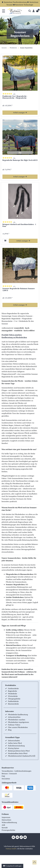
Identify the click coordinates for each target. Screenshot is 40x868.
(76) (14, 158)
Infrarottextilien (14, 717)
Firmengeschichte (8, 830)
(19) (14, 94)
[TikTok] (21, 837)
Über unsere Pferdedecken (18, 727)
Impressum (6, 817)
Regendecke (12, 691)
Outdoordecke (13, 688)
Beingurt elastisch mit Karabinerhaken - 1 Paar (19, 225)
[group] (20, 73)
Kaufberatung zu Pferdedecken (14, 337)
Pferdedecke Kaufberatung (18, 714)
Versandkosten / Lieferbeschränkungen (17, 771)
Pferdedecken (13, 48)
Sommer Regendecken (26, 48)
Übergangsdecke (14, 699)
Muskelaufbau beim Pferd (18, 753)
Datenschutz (6, 820)
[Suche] (30, 11)
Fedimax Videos (14, 725)
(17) (14, 286)
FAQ (3, 776)
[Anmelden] (34, 11)
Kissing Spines (14, 748)
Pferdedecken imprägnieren (19, 722)
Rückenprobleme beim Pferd (19, 751)
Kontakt (5, 828)
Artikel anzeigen (20, 113)
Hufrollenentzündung (16, 746)
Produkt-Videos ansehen (12, 335)
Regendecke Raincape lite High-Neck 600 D (20, 160)
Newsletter (6, 779)
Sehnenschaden (14, 741)
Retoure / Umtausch (9, 774)
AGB (3, 825)
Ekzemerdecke (13, 704)
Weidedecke (12, 694)
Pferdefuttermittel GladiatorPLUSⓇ (22, 756)
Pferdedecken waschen (17, 720)
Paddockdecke (13, 701)
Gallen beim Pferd (15, 743)
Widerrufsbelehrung (9, 822)
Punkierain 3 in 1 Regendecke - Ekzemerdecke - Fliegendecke (15, 97)
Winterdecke (13, 696)
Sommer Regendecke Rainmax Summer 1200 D (19, 290)
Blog (10, 730)
